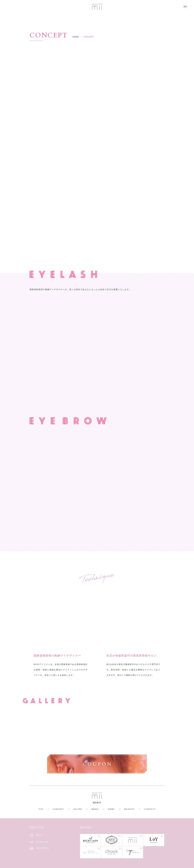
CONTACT (150, 809)
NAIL (40, 835)
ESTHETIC (43, 848)
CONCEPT (58, 809)
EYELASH (42, 842)
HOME (76, 37)
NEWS (111, 809)
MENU (95, 809)
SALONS (78, 809)
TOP (41, 809)
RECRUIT (129, 809)
